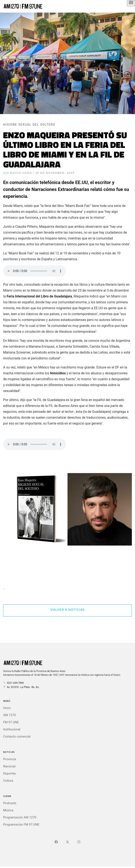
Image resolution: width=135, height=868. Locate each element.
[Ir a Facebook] (56, 842)
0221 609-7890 (13, 683)
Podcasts (10, 803)
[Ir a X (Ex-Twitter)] (67, 842)
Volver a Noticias (67, 610)
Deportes (10, 773)
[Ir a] (79, 842)
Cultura (8, 781)
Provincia (10, 759)
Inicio (7, 708)
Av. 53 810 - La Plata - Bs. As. (21, 687)
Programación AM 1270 (20, 817)
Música (8, 810)
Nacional (9, 766)
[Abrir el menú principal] (131, 3)
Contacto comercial (17, 736)
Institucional (12, 729)
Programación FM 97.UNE (21, 825)
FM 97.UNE (11, 722)
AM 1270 (9, 715)
